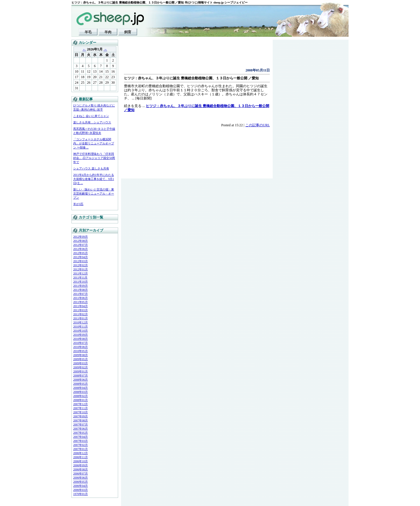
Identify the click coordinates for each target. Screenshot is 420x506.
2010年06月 (80, 347)
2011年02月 (80, 314)
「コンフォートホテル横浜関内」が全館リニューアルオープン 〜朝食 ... (94, 143)
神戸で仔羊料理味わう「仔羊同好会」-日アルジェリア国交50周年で (94, 158)
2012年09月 (80, 237)
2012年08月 (80, 241)
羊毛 (88, 32)
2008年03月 (80, 392)
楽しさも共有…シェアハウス (92, 122)
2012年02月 (80, 265)
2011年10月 (80, 282)
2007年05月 (80, 433)
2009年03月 (80, 363)
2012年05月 (80, 253)
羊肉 (108, 32)
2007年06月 (80, 429)
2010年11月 (80, 326)
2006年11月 (80, 457)
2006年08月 (80, 469)
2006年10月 (80, 461)
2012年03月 (80, 261)
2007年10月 (80, 412)
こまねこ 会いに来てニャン (91, 116)
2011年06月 (80, 298)
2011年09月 (80, 286)
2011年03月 (80, 310)
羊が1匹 (78, 204)
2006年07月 (80, 473)
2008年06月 (80, 380)
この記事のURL (258, 125)
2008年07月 (80, 375)
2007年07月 (80, 424)
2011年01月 (80, 318)
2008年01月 (80, 400)
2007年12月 (80, 404)
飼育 (128, 32)
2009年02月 (80, 367)
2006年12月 (80, 453)
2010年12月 (80, 322)
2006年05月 (80, 482)
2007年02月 (80, 445)
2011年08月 (80, 290)
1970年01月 (80, 494)
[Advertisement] (192, 55)
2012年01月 (80, 269)
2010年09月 (80, 335)
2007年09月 (80, 416)
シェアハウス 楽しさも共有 (91, 168)
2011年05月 (80, 302)
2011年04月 (80, 306)
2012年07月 (80, 245)
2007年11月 (80, 408)
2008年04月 (80, 388)
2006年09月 (80, 465)
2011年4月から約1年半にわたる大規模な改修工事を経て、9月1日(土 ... (94, 179)
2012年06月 (80, 249)
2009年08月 (80, 355)
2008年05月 (80, 384)
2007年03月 (80, 441)
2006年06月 (80, 478)
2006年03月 (80, 490)
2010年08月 (80, 339)
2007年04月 (80, 437)
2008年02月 (80, 396)
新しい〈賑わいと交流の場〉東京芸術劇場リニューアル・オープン (94, 194)
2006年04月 (80, 486)
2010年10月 (80, 331)
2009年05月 (80, 359)
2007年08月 (80, 420)
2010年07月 (80, 343)
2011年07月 (80, 294)
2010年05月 (80, 351)
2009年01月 (80, 371)
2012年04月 (80, 257)
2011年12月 (80, 273)
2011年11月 (80, 277)
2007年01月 (80, 449)
